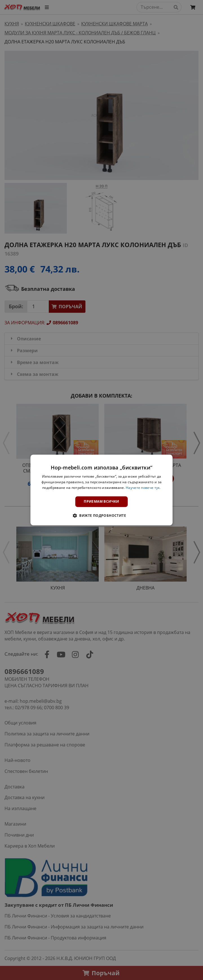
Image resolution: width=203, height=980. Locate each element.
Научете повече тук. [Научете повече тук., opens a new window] (143, 488)
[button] (101, 516)
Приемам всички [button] (101, 501)
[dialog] (101, 490)
